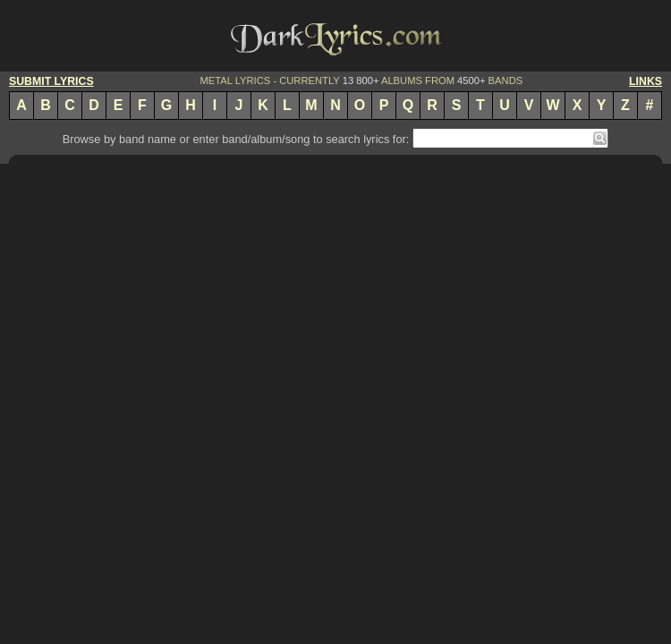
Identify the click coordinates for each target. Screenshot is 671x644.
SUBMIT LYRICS (51, 81)
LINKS (646, 81)
